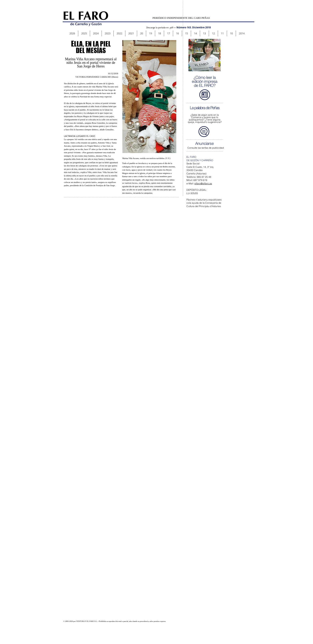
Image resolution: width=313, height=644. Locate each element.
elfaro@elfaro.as (203, 183)
